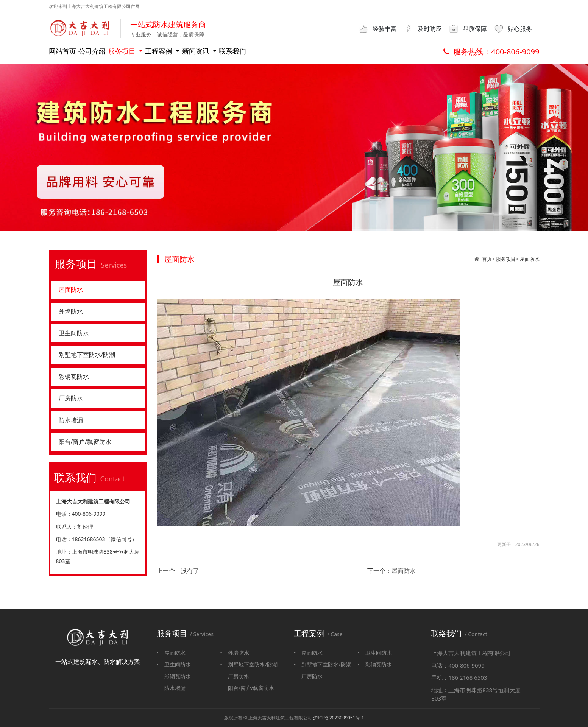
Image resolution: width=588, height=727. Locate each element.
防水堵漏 (72, 429)
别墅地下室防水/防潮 (91, 360)
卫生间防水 (76, 336)
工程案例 (230, 51)
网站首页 (66, 51)
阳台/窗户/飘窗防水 (88, 452)
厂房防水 (72, 406)
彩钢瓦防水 (76, 383)
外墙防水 (72, 313)
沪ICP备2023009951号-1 (338, 718)
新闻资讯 (290, 51)
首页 (487, 259)
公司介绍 (118, 51)
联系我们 (348, 51)
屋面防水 (530, 259)
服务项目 (171, 51)
